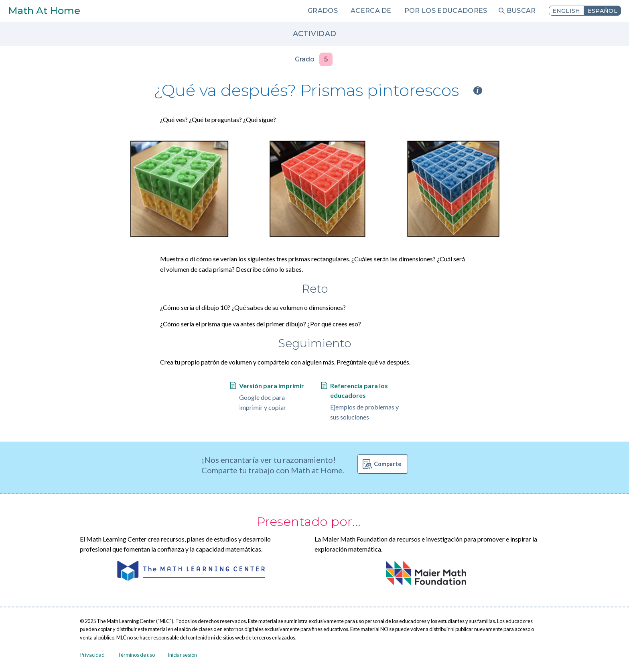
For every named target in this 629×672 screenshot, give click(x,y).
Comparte (388, 464)
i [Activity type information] (478, 91)
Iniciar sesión (182, 655)
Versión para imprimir (272, 386)
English (566, 11)
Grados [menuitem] (323, 11)
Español (603, 11)
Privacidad (92, 655)
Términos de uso (136, 655)
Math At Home (44, 11)
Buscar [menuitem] (521, 11)
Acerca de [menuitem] (371, 11)
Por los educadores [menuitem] (446, 11)
